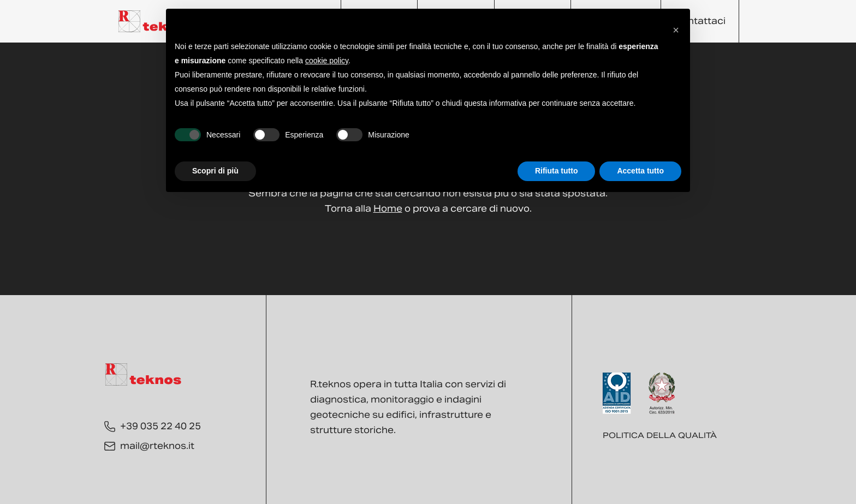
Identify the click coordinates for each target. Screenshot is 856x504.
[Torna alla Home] (157, 21)
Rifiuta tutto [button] (557, 171)
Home (388, 209)
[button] (676, 26)
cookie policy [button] (327, 61)
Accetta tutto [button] (640, 171)
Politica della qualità (660, 435)
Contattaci (700, 21)
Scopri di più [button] (215, 171)
